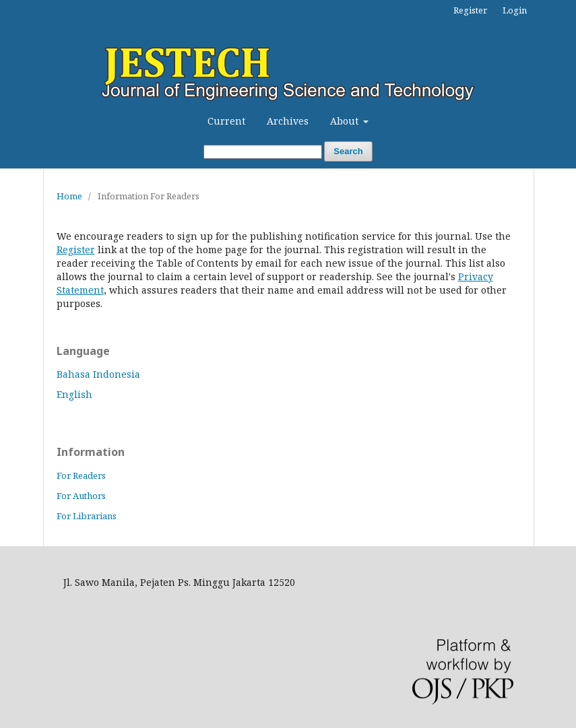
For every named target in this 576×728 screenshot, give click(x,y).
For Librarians (87, 516)
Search (348, 151)
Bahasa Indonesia (98, 374)
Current (226, 121)
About (346, 121)
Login (515, 10)
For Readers (81, 475)
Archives (288, 121)
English (74, 394)
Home (69, 196)
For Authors (81, 496)
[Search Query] (263, 152)
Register (470, 10)
